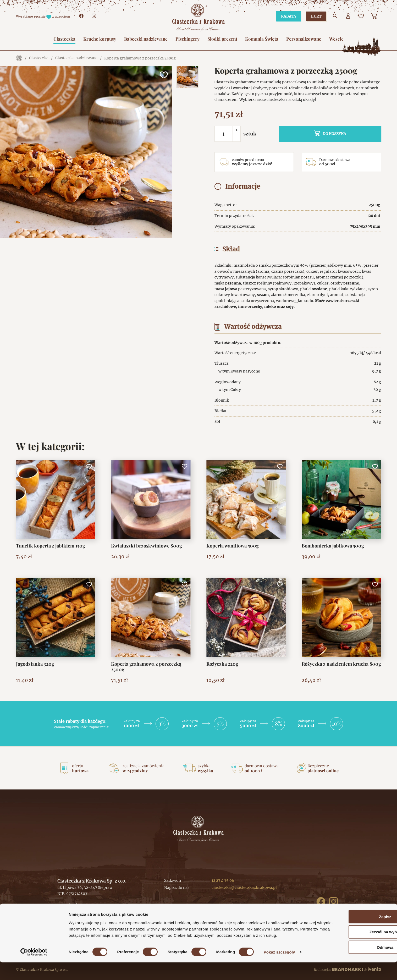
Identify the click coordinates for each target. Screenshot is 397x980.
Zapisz (353, 928)
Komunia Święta (262, 39)
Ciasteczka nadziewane (76, 58)
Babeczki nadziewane (146, 39)
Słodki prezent (222, 39)
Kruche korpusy (100, 39)
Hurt (315, 16)
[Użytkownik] (348, 17)
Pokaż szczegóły (279, 970)
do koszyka (346, 134)
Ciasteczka (64, 39)
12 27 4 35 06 (223, 880)
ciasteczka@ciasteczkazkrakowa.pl (244, 888)
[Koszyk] (374, 17)
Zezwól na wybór (353, 943)
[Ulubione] (361, 17)
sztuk (250, 134)
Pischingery (188, 39)
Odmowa (353, 958)
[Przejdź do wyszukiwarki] (335, 17)
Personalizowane (304, 39)
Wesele (336, 39)
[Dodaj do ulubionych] (163, 75)
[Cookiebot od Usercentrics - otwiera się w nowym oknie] (34, 970)
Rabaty (286, 16)
